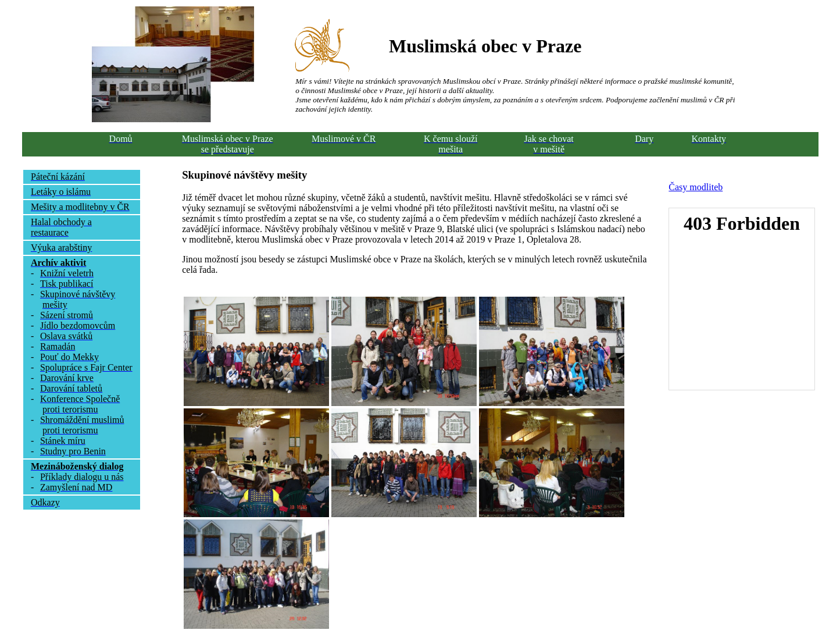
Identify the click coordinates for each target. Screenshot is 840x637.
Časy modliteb (696, 187)
